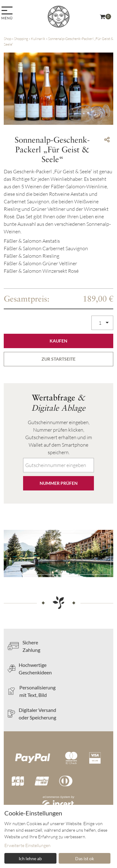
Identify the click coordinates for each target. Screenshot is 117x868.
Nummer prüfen (59, 483)
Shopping (21, 39)
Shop (7, 39)
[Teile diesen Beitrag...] (107, 140)
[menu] (8, 14)
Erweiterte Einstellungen (27, 845)
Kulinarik (38, 39)
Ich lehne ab (30, 858)
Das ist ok (85, 858)
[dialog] (58, 836)
